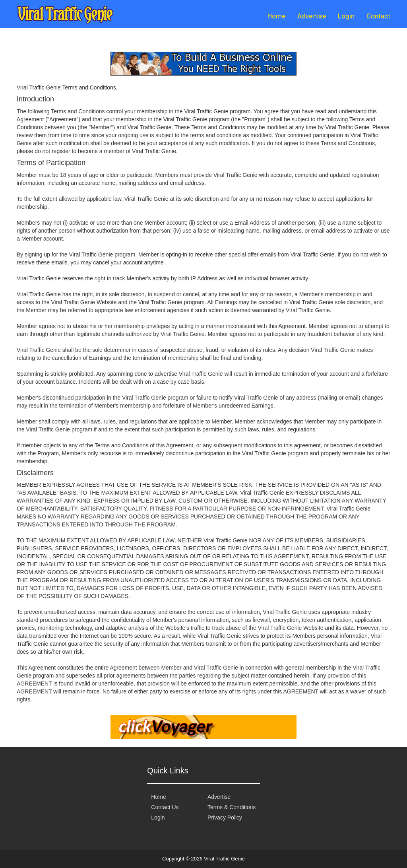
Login (346, 16)
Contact (378, 16)
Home (276, 16)
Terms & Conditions (232, 807)
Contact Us (165, 807)
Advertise (312, 16)
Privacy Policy (225, 818)
